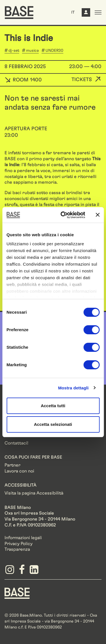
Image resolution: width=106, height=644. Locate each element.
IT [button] (73, 12)
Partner (12, 465)
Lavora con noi (19, 471)
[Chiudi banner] (98, 215)
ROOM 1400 (23, 80)
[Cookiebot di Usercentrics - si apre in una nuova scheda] (63, 215)
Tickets (82, 80)
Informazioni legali (23, 538)
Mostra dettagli (73, 388)
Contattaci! (16, 443)
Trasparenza (17, 549)
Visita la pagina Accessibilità (34, 493)
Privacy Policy (19, 544)
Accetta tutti (53, 406)
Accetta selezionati (53, 424)
